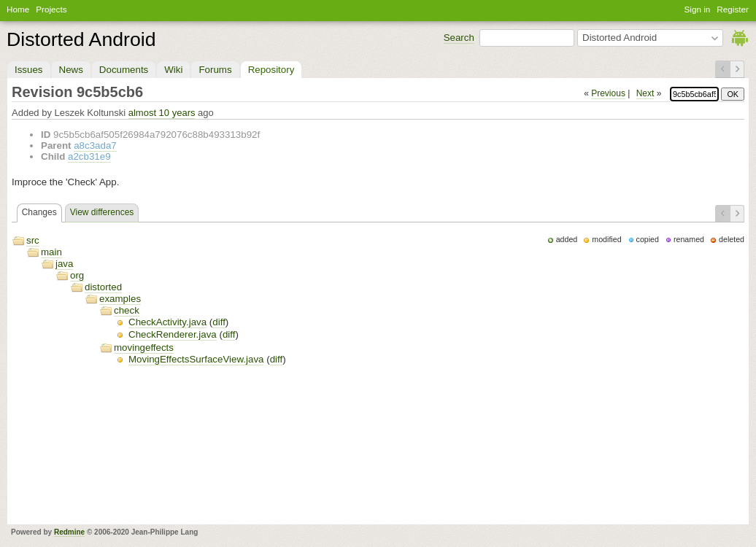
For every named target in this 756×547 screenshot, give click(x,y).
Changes (39, 212)
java (64, 264)
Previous (608, 93)
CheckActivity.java (167, 322)
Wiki (173, 70)
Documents (124, 70)
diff (219, 322)
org (77, 275)
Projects (51, 9)
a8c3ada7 (95, 146)
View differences (102, 212)
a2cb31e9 (89, 156)
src (33, 240)
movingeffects (144, 348)
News (71, 70)
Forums (215, 70)
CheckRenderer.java (173, 334)
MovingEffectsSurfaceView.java (196, 359)
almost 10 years (162, 113)
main (51, 252)
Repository (271, 70)
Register (733, 9)
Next (645, 93)
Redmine (69, 532)
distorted (103, 287)
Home (18, 9)
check (127, 310)
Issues (29, 70)
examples (120, 299)
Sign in (698, 9)
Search (459, 38)
